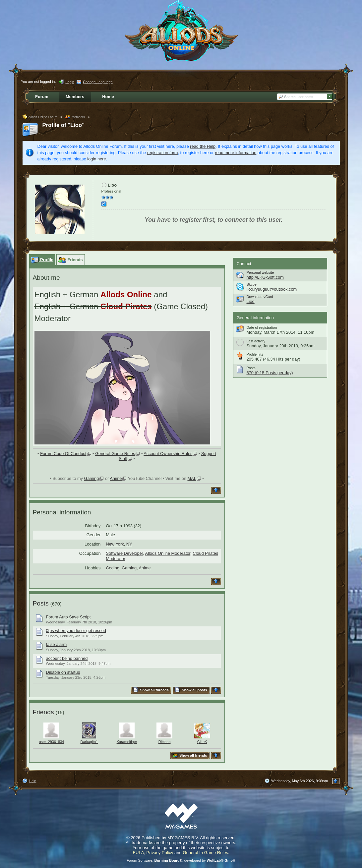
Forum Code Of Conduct (63, 454)
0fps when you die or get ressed (76, 631)
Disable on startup (63, 672)
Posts (41, 603)
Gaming (92, 478)
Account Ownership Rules (168, 454)
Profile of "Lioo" (64, 125)
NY (129, 544)
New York (115, 544)
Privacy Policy (160, 853)
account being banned (67, 658)
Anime (116, 478)
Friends (43, 712)
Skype (252, 284)
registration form (162, 153)
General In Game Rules (205, 853)
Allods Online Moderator (168, 553)
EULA (138, 853)
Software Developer (125, 553)
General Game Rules (115, 454)
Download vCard (260, 297)
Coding (113, 568)
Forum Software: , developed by (181, 860)
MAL (192, 478)
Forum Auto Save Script (68, 617)
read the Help (203, 146)
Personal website (260, 272)
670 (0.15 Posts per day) (270, 373)
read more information (236, 153)
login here (96, 159)
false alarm (57, 644)
